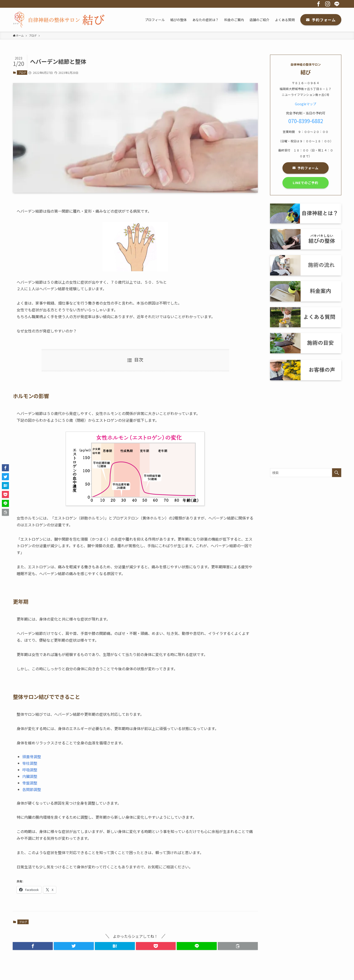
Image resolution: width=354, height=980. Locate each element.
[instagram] (328, 4)
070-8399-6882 (306, 121)
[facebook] (318, 4)
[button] (33, 946)
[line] (337, 4)
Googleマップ (306, 104)
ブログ (22, 72)
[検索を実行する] (337, 473)
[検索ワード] (306, 473)
